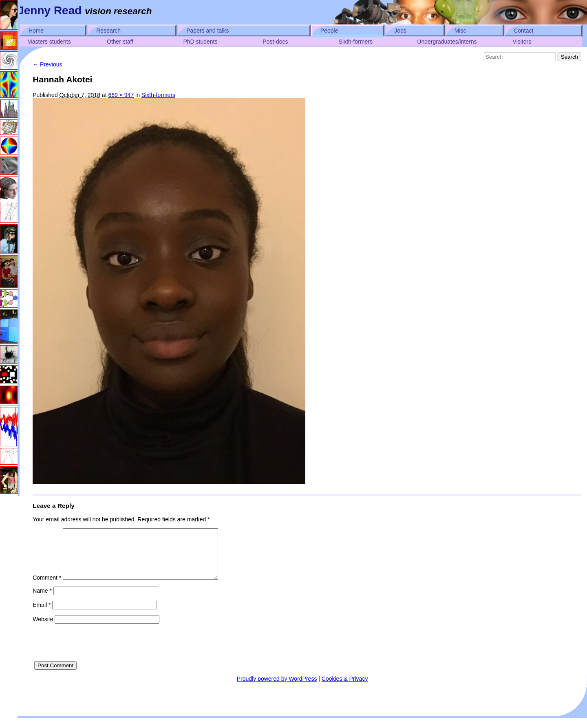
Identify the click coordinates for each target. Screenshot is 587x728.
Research (108, 31)
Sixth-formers (356, 42)
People (329, 31)
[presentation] (95, 655)
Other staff (120, 42)
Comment (47, 587)
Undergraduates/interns (447, 42)
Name (42, 600)
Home (36, 31)
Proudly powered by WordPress (277, 688)
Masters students (49, 42)
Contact (523, 31)
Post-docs (275, 42)
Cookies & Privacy (345, 688)
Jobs (400, 31)
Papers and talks (207, 31)
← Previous (47, 64)
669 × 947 (121, 95)
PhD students (200, 42)
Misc (460, 31)
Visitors (522, 42)
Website (43, 629)
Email (42, 615)
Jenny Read (50, 10)
